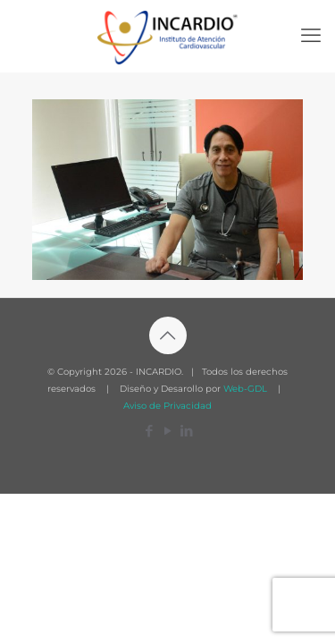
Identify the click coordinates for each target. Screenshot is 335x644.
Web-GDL (245, 389)
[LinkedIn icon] (186, 431)
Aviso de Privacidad (167, 406)
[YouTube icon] (167, 431)
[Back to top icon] (168, 335)
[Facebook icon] (149, 431)
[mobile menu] (311, 36)
